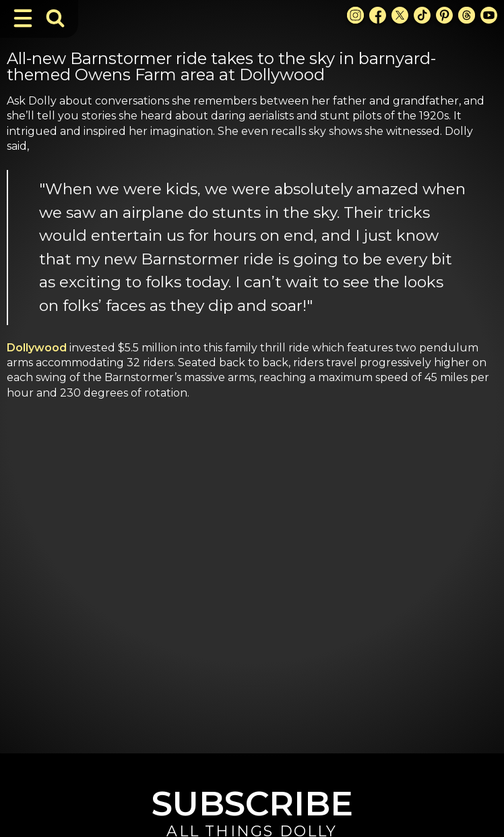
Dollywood (37, 348)
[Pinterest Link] (444, 15)
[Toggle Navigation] (23, 18)
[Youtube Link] (489, 15)
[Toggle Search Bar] (55, 18)
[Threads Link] (467, 15)
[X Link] (400, 15)
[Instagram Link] (355, 15)
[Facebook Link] (378, 15)
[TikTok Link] (422, 15)
